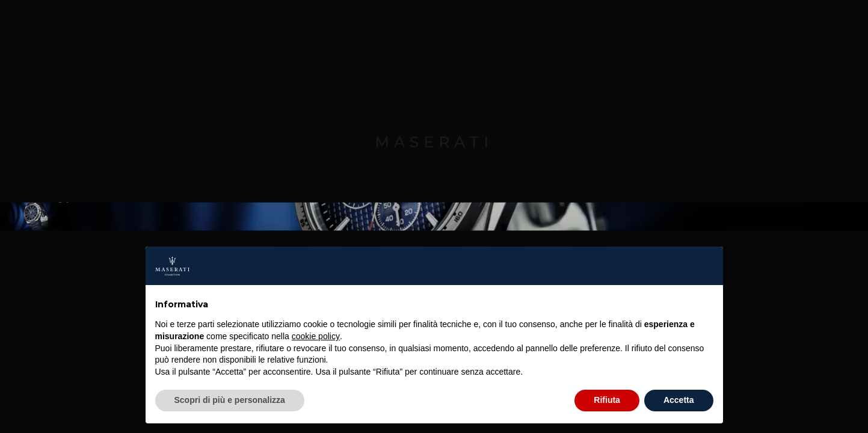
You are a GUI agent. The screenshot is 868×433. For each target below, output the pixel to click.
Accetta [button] (679, 400)
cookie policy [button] (316, 336)
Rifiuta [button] (607, 400)
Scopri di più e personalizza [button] (230, 400)
